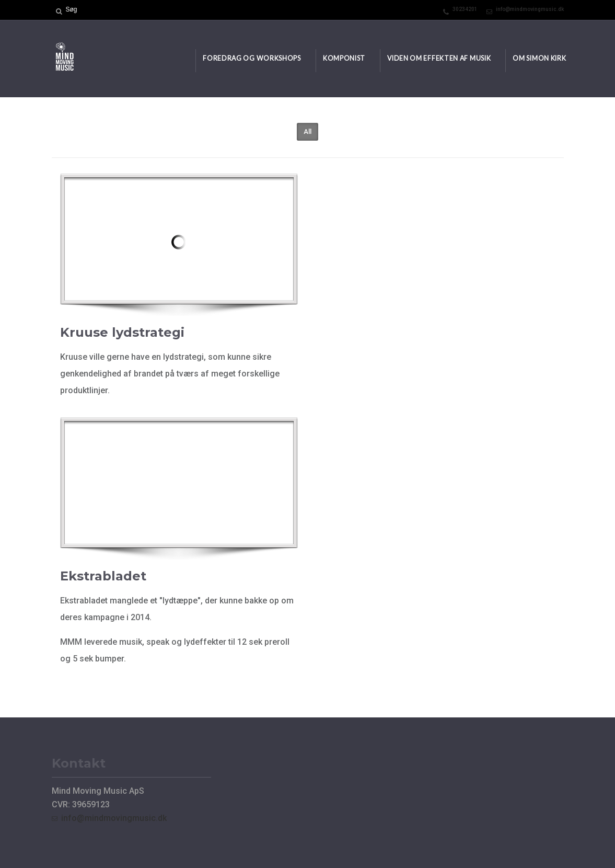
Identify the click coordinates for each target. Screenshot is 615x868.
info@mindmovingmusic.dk (530, 9)
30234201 (465, 9)
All (307, 132)
